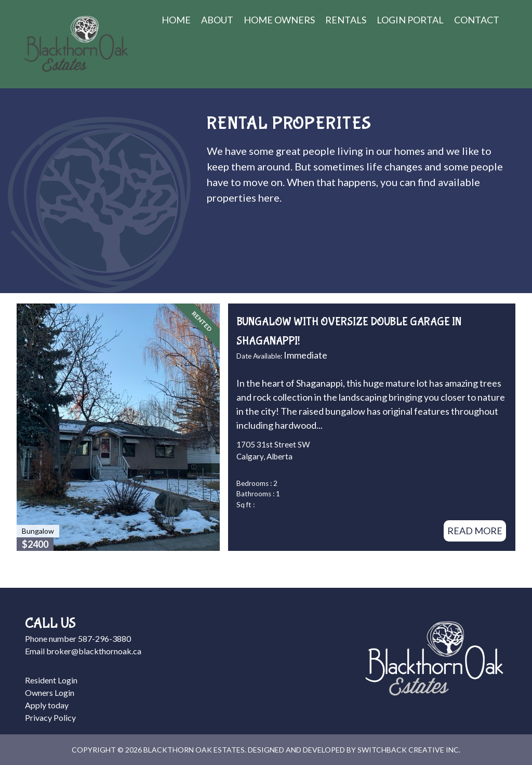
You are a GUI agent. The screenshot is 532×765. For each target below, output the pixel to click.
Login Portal (410, 20)
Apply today (47, 705)
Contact (477, 20)
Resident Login (51, 680)
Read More (475, 531)
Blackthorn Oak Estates (76, 44)
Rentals (346, 20)
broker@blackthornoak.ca (94, 651)
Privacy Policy (50, 717)
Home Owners (279, 20)
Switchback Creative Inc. (409, 750)
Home (176, 20)
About (217, 20)
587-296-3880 (104, 638)
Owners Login (50, 693)
